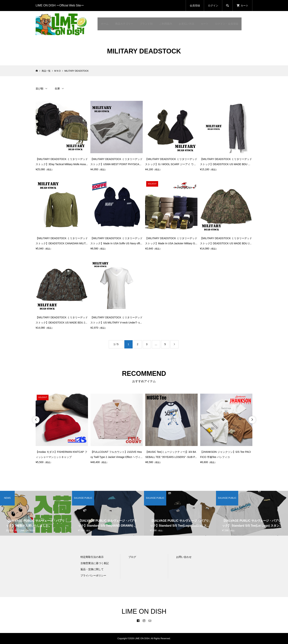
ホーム (105, 24)
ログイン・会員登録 (227, 24)
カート (205, 24)
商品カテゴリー (124, 24)
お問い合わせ (184, 557)
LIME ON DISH (144, 611)
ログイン (213, 6)
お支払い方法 (186, 24)
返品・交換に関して (92, 569)
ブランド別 (146, 24)
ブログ (132, 557)
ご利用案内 (166, 24)
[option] (62, 429)
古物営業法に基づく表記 (95, 563)
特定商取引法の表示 (92, 557)
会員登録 (195, 6)
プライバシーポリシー (93, 575)
